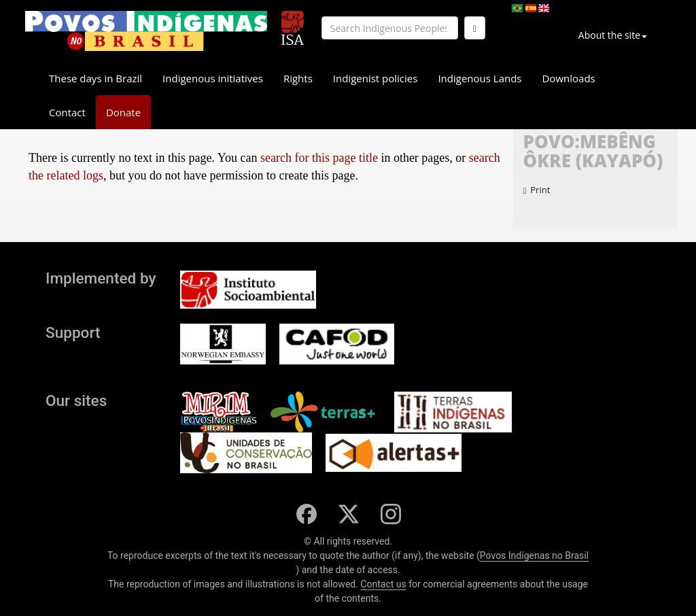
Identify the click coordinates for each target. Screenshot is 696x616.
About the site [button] (613, 35)
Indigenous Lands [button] (480, 78)
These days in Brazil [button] (95, 78)
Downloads (569, 78)
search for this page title (319, 158)
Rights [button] (298, 78)
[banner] (146, 31)
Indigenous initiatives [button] (213, 78)
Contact (67, 112)
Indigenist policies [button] (376, 78)
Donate (123, 112)
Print (537, 190)
